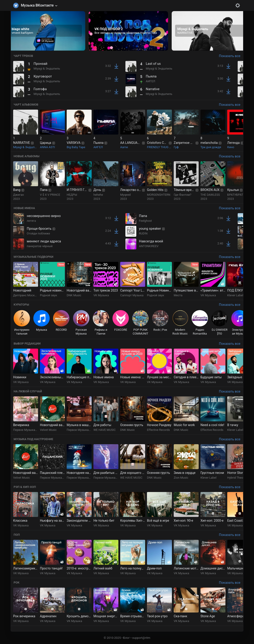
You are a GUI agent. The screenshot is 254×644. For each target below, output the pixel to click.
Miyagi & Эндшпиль (47, 69)
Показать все (230, 56)
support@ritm (141, 638)
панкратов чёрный (40, 246)
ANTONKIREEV (149, 246)
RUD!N (143, 233)
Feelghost (145, 221)
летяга (31, 221)
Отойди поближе (38, 233)
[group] (46, 31)
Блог (127, 638)
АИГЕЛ (151, 81)
